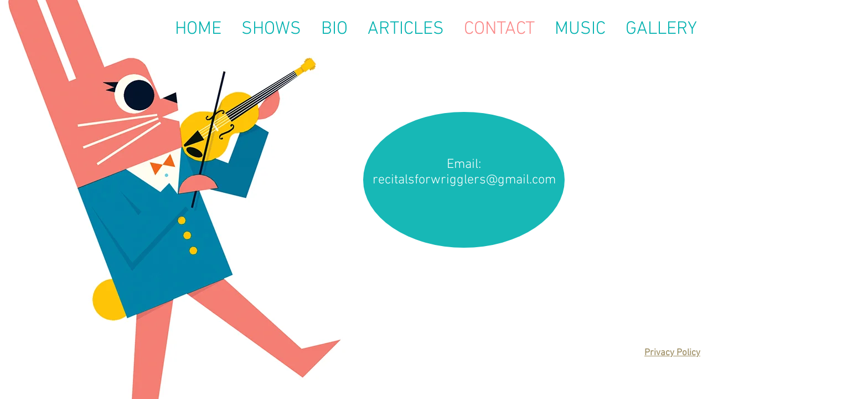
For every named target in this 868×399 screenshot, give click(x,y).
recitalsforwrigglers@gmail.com (464, 180)
